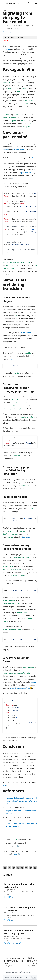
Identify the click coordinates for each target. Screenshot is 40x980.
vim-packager (18, 150)
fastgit (33, 682)
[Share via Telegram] (35, 868)
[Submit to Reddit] (14, 868)
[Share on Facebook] (22, 868)
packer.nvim (26, 173)
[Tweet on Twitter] (9, 868)
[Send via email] (26, 868)
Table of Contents (15, 37)
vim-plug (6, 49)
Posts (4, 10)
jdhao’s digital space (11, 3)
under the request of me (20, 688)
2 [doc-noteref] (12, 178)
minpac (6, 150)
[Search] (29, 3)
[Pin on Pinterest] (18, 868)
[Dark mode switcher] (32, 3)
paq (15, 854)
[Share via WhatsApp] (31, 868)
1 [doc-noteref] (18, 106)
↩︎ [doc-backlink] (18, 846)
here (12, 359)
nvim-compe (26, 333)
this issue (26, 537)
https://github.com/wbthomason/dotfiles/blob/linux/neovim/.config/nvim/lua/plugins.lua (22, 801)
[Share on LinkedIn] (5, 868)
